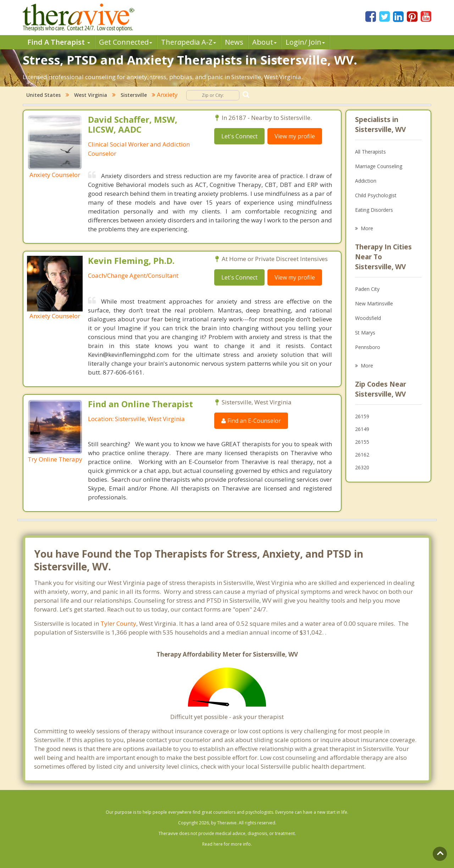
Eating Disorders (374, 210)
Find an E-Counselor (251, 421)
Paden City (367, 289)
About (264, 42)
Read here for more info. (227, 844)
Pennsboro (368, 347)
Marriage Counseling (379, 166)
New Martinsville (374, 303)
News (234, 42)
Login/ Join (305, 42)
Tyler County (118, 623)
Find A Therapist (59, 42)
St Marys (365, 333)
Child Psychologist (376, 195)
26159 (362, 416)
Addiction (366, 181)
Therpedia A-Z (189, 42)
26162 (362, 455)
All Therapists (370, 152)
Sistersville (134, 95)
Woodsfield (368, 318)
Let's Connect (239, 136)
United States (43, 95)
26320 (362, 467)
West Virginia (91, 95)
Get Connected (126, 42)
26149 (362, 429)
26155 (362, 442)
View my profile (295, 136)
